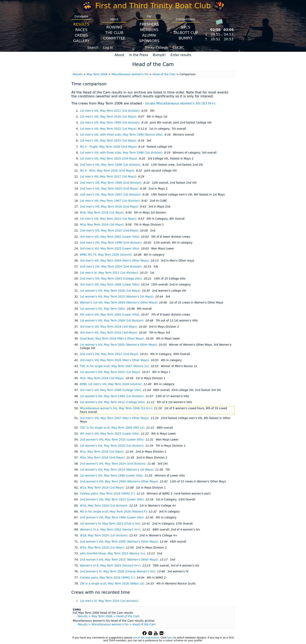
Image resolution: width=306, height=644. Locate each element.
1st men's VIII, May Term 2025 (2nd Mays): (109, 159)
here (170, 638)
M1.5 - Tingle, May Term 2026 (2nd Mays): (109, 147)
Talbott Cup (186, 33)
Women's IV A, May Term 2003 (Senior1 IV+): (111, 530)
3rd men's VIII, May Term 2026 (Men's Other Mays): (115, 360)
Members (149, 30)
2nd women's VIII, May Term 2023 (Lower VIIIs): (113, 500)
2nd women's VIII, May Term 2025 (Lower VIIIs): (113, 440)
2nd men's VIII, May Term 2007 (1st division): (111, 195)
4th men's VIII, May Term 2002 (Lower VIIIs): (110, 315)
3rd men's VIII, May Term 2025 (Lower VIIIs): (110, 249)
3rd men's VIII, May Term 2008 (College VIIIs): (111, 390)
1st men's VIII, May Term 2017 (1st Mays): (109, 177)
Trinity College (156, 48)
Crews (81, 35)
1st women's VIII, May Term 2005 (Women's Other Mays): (119, 345)
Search (93, 48)
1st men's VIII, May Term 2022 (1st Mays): (109, 129)
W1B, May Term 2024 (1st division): (105, 536)
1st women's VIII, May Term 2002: (103, 309)
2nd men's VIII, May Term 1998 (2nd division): (112, 243)
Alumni (149, 35)
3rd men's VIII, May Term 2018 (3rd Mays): (109, 327)
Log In (108, 48)
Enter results (181, 55)
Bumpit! (159, 55)
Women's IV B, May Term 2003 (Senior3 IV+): (111, 566)
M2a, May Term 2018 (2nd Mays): (103, 458)
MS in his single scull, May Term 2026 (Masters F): (114, 512)
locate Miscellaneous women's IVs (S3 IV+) (180, 103)
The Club (114, 33)
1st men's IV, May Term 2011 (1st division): (110, 273)
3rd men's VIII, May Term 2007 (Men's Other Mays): (115, 418)
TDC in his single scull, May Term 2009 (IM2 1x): (113, 428)
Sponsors (149, 41)
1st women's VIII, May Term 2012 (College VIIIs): (113, 402)
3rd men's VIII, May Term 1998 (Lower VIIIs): (110, 285)
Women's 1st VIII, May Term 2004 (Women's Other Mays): (120, 303)
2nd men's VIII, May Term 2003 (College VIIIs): (112, 279)
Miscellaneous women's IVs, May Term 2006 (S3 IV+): (117, 408)
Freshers (149, 24)
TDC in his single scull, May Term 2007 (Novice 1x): (115, 366)
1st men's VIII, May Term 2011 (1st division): (111, 111)
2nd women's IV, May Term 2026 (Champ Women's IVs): (119, 572)
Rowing (114, 27)
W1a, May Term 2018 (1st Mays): (103, 488)
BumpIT (186, 38)
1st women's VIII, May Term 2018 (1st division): (113, 446)
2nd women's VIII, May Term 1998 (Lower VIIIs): (113, 518)
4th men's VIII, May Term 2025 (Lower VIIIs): (110, 434)
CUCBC (178, 48)
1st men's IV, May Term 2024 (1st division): (109, 601)
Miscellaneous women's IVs (130, 74)
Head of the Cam (164, 74)
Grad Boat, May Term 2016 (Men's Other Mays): (113, 339)
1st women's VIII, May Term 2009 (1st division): (113, 321)
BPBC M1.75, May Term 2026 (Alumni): (107, 255)
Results (81, 24)
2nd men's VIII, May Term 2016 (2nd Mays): (110, 207)
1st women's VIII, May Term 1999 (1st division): (113, 396)
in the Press (139, 55)
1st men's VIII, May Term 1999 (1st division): (111, 123)
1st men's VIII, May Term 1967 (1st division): (111, 201)
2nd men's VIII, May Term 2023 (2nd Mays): (110, 354)
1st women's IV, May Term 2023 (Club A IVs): (111, 524)
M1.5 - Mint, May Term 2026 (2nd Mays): (108, 171)
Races (81, 30)
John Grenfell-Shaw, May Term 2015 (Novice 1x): (113, 554)
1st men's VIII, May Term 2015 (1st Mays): (109, 141)
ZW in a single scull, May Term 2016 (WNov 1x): (113, 584)
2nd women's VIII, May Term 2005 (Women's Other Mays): (120, 542)
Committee (114, 38)
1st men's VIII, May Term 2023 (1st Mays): (109, 219)
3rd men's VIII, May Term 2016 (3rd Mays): (109, 333)
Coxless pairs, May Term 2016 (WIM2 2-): (108, 494)
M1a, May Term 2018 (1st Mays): (103, 225)
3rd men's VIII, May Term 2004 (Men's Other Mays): (115, 261)
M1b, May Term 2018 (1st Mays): (103, 213)
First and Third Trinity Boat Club (153, 6)
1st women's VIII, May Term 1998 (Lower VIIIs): (112, 476)
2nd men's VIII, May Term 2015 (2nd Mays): (110, 231)
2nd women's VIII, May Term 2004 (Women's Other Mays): (120, 482)
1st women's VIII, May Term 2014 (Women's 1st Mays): (118, 470)
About (120, 55)
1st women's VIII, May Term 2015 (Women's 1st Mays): (118, 297)
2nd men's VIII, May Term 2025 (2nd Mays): (110, 189)
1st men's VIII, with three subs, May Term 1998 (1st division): (122, 153)
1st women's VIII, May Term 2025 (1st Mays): (111, 372)
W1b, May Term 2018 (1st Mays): (103, 548)
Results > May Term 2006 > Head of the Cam (109, 616)
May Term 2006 (97, 74)
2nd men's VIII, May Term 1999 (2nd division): (112, 183)
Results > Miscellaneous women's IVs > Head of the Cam (117, 624)
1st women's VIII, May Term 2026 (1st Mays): (111, 291)
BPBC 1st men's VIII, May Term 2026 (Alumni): (112, 384)
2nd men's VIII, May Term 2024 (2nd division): (112, 267)
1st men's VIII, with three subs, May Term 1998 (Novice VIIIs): (122, 135)
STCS (186, 27)
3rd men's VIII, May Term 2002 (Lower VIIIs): (110, 237)
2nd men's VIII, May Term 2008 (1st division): (111, 165)
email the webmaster (146, 638)
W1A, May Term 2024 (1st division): (105, 506)
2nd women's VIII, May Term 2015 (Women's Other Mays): (120, 560)
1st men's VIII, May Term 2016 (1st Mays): (109, 117)
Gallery (81, 41)
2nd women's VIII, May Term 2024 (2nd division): (114, 464)
